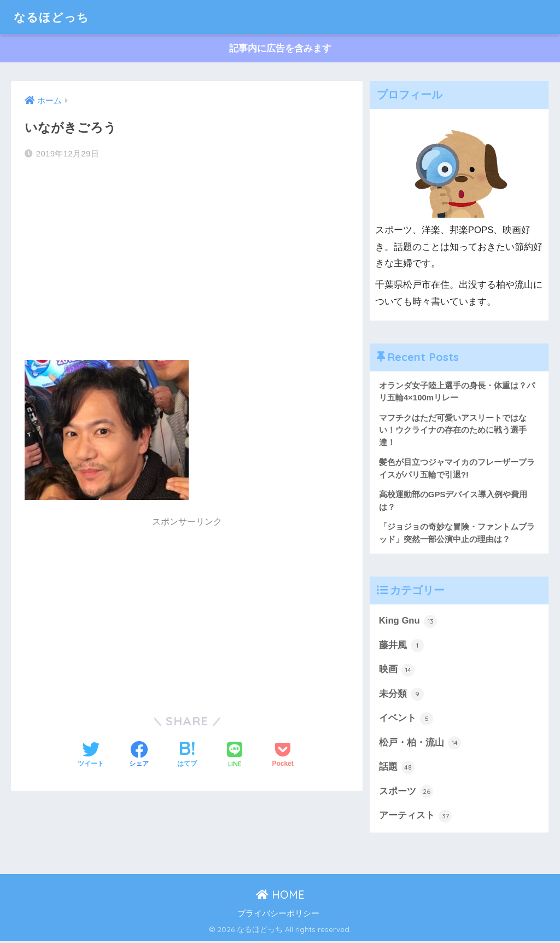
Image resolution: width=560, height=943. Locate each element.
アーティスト (416, 818)
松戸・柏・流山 (420, 744)
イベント (406, 720)
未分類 (402, 696)
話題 (397, 769)
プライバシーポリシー (278, 915)
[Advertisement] (187, 257)
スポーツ (406, 794)
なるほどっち (55, 17)
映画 (397, 671)
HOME (280, 897)
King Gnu (408, 622)
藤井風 (402, 647)
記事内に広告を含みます (280, 48)
